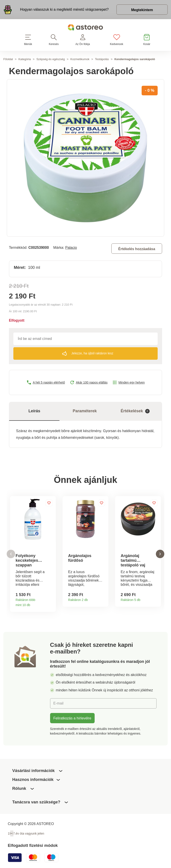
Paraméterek (85, 411)
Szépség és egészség (51, 59)
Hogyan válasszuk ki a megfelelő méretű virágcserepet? (64, 9)
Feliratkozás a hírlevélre (72, 718)
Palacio (71, 247)
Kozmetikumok (80, 59)
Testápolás (102, 59)
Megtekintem (142, 10)
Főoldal (8, 59)
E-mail (58, 703)
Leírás (34, 411)
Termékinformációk (51, 603)
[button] (11, 554)
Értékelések (135, 411)
